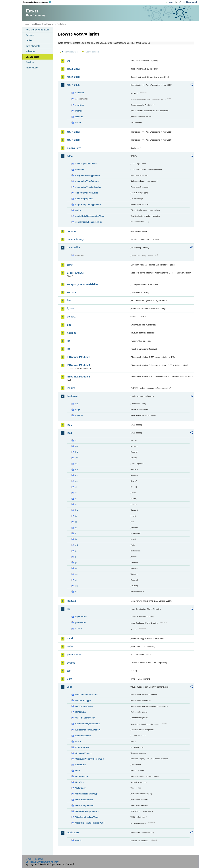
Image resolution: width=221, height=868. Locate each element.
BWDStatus (81, 712)
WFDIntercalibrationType (87, 794)
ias (69, 341)
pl (76, 557)
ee (76, 481)
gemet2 (71, 317)
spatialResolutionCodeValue (89, 222)
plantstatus (81, 622)
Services (30, 62)
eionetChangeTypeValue (87, 193)
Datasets (30, 35)
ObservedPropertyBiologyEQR (90, 759)
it (76, 522)
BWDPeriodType (83, 700)
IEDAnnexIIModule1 (78, 357)
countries (80, 105)
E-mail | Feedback (35, 859)
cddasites (80, 170)
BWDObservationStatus (86, 695)
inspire (71, 388)
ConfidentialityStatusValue (88, 724)
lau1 (69, 425)
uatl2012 (79, 415)
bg (77, 452)
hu (77, 510)
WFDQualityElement (85, 805)
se (76, 574)
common (72, 231)
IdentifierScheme (83, 736)
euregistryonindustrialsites (83, 284)
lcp (69, 609)
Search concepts (92, 52)
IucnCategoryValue (84, 199)
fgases (71, 308)
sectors (79, 629)
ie (76, 516)
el (76, 487)
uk (77, 592)
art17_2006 (73, 85)
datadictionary (75, 239)
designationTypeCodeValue (88, 187)
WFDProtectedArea (84, 800)
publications (74, 655)
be (77, 446)
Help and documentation (38, 30)
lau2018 (71, 601)
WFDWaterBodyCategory (87, 811)
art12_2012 (73, 69)
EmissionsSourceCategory (88, 730)
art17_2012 (73, 132)
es (76, 493)
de (77, 470)
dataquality (73, 247)
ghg (69, 325)
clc (77, 404)
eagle (78, 410)
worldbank (73, 833)
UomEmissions (82, 776)
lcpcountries (81, 617)
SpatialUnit (80, 765)
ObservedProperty (84, 753)
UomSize (79, 782)
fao (69, 300)
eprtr (70, 265)
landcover (73, 396)
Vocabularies (32, 57)
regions (79, 210)
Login (171, 2)
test (69, 671)
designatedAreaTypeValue (87, 175)
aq (68, 61)
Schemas (30, 51)
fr (76, 504)
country (79, 840)
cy (76, 458)
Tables (29, 40)
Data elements (33, 46)
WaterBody (80, 788)
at (76, 440)
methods (79, 111)
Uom (78, 771)
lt (76, 528)
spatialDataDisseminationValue (90, 216)
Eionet (38, 24)
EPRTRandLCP (76, 273)
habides (72, 333)
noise (70, 646)
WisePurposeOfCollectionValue (90, 823)
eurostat (72, 292)
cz (76, 464)
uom (70, 679)
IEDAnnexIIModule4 (78, 377)
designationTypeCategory (87, 181)
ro (76, 568)
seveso (71, 663)
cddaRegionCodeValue (86, 164)
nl (76, 551)
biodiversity (74, 148)
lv (76, 539)
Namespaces (32, 68)
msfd (70, 638)
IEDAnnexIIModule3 (78, 365)
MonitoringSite (82, 747)
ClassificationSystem (85, 718)
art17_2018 (73, 140)
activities (80, 93)
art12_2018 (73, 77)
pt (76, 562)
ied (69, 349)
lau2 (69, 433)
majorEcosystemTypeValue (88, 205)
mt (77, 545)
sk (76, 586)
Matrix (78, 741)
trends (78, 123)
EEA (38, 2)
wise (70, 687)
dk (77, 475)
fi (76, 499)
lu (76, 533)
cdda (70, 156)
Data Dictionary (48, 24)
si (76, 580)
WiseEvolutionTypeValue (87, 817)
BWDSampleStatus (84, 706)
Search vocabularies (70, 52)
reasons (79, 117)
